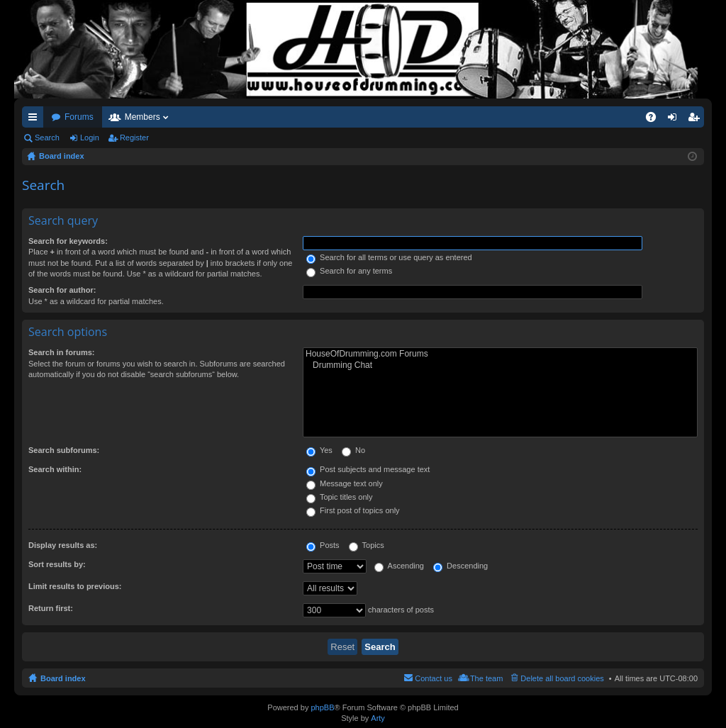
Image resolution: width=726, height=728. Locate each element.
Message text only (345, 483)
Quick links (35, 120)
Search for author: (62, 290)
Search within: (55, 469)
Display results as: (63, 545)
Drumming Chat (500, 365)
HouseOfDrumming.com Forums (500, 354)
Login (90, 138)
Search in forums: (62, 352)
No (353, 450)
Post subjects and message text (368, 469)
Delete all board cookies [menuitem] (562, 678)
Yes (319, 450)
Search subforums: (64, 450)
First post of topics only (353, 510)
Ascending (399, 566)
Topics (367, 545)
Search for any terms (349, 271)
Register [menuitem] (697, 120)
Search (47, 138)
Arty (378, 718)
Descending (460, 566)
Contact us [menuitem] (434, 678)
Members (143, 117)
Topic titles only (339, 497)
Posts (323, 545)
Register (134, 138)
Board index (63, 678)
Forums (79, 117)
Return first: (51, 608)
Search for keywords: (68, 241)
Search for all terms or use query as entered (389, 257)
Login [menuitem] (675, 120)
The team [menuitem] (486, 678)
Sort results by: (57, 564)
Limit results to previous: (75, 586)
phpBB (322, 707)
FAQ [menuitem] (655, 120)
